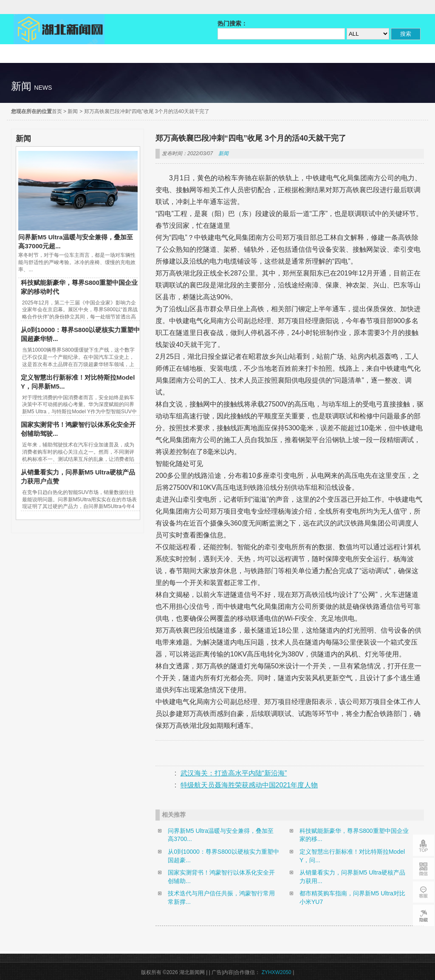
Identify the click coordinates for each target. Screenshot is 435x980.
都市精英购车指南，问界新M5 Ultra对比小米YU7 (352, 898)
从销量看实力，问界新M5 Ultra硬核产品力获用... (352, 877)
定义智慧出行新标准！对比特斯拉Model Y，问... (352, 856)
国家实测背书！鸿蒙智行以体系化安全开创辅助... (221, 877)
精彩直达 (42, 54)
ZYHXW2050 (277, 972)
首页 (57, 111)
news (43, 88)
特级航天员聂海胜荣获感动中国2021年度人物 (249, 785)
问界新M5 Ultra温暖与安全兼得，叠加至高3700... (221, 835)
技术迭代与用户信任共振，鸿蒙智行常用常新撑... (221, 898)
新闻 (73, 111)
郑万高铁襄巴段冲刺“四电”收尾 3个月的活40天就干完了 (147, 111)
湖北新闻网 (59, 29)
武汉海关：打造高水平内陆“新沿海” (234, 773)
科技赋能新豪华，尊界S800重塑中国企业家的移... (354, 835)
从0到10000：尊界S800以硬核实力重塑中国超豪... (223, 856)
